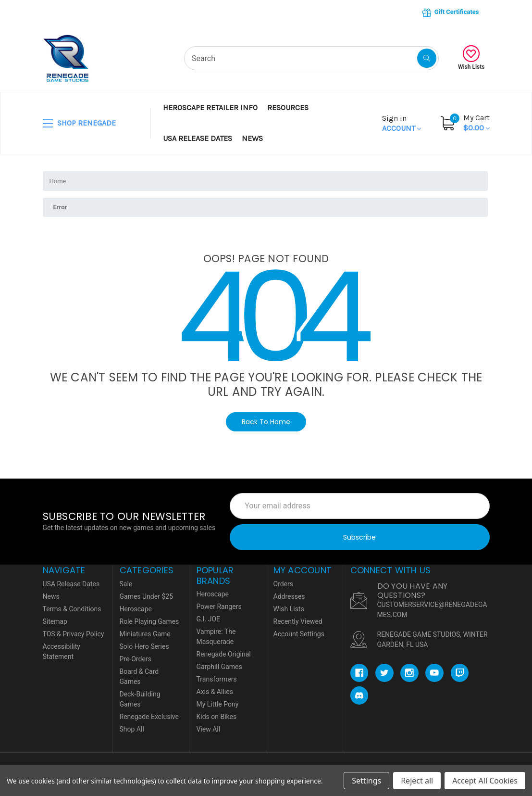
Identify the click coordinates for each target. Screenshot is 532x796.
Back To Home (266, 422)
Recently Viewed (298, 621)
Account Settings (299, 634)
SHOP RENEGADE (79, 124)
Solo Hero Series (144, 646)
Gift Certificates (451, 13)
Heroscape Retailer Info (210, 107)
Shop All (132, 729)
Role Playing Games (149, 621)
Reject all (417, 781)
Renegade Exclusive (149, 717)
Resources (288, 107)
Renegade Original (224, 654)
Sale (126, 584)
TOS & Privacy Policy (74, 634)
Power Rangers (219, 606)
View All (209, 729)
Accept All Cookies (485, 781)
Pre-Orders (136, 659)
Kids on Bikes (217, 717)
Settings (366, 781)
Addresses (289, 596)
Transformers (217, 679)
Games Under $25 (147, 596)
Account (402, 123)
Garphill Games (219, 667)
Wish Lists (471, 58)
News (252, 138)
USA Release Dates (198, 138)
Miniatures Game (145, 634)
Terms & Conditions (72, 609)
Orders (284, 584)
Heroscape (136, 609)
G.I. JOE (209, 619)
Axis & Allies (215, 692)
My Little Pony (218, 704)
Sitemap (55, 621)
